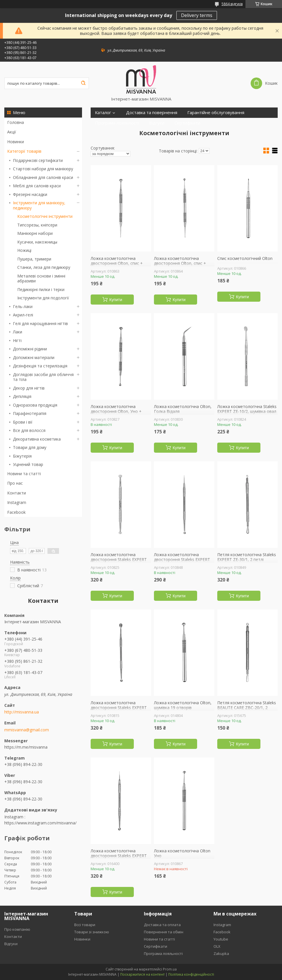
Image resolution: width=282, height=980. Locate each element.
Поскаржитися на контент (142, 974)
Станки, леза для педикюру (44, 267)
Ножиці (24, 250)
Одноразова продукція (35, 405)
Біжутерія (22, 456)
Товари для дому (30, 447)
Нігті (17, 340)
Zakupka (221, 953)
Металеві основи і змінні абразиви (41, 278)
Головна (16, 122)
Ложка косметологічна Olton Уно (182, 853)
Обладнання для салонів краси (43, 177)
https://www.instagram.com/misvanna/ (40, 823)
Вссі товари (85, 925)
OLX (217, 946)
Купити (116, 300)
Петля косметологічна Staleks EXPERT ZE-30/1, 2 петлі (247, 557)
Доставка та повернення (152, 113)
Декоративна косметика (37, 439)
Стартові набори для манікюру (43, 169)
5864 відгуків (232, 4)
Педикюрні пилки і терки (41, 289)
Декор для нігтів (29, 388)
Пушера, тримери (34, 259)
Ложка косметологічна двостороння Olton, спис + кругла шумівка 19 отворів (117, 264)
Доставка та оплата (162, 925)
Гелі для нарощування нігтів (40, 323)
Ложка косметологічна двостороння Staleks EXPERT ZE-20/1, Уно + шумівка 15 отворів (119, 710)
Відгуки (157, 123)
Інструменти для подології (43, 298)
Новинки (16, 142)
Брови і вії (23, 422)
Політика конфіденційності (191, 974)
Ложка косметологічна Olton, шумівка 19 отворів (183, 705)
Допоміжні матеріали (34, 357)
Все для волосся (29, 430)
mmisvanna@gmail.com (27, 730)
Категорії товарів (24, 151)
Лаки (18, 332)
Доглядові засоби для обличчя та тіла (43, 377)
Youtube (221, 939)
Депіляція (22, 396)
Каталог (103, 113)
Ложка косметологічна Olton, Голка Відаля (183, 409)
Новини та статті (24, 474)
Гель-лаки (23, 306)
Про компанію (17, 929)
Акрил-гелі (23, 315)
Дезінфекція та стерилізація (40, 366)
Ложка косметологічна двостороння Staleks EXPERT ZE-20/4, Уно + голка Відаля (119, 856)
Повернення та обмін (164, 932)
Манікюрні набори (35, 233)
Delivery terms (197, 15)
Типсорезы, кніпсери (37, 225)
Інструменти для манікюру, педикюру (39, 205)
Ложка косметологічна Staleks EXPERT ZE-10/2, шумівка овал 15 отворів (247, 412)
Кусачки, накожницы (37, 242)
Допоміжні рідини (30, 349)
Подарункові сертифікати (38, 160)
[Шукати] (83, 83)
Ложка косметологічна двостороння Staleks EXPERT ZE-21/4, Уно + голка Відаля (182, 560)
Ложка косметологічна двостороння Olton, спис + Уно (180, 264)
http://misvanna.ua (22, 712)
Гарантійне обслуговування (216, 113)
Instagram (17, 502)
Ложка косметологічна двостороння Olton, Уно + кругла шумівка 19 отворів (116, 412)
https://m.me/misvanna (26, 747)
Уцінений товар (28, 464)
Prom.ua (170, 969)
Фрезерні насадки (30, 194)
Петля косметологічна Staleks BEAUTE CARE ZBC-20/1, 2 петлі (247, 708)
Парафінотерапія (30, 413)
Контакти (17, 493)
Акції (12, 132)
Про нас (15, 483)
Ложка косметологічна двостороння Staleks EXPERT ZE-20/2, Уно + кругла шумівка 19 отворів (120, 562)
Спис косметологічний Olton (245, 258)
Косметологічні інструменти (45, 216)
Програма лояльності (117, 123)
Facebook (16, 512)
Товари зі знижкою (92, 932)
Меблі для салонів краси (37, 186)
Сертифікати (187, 123)
